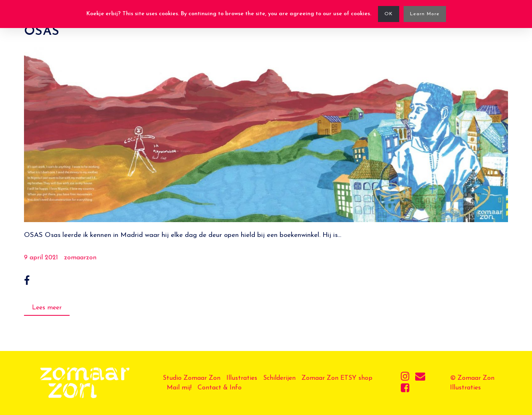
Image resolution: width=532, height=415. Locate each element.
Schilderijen (279, 378)
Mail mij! (179, 388)
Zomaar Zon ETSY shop (337, 378)
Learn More (425, 14)
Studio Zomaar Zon (192, 378)
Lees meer (47, 308)
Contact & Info (220, 388)
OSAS (42, 32)
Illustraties (242, 378)
